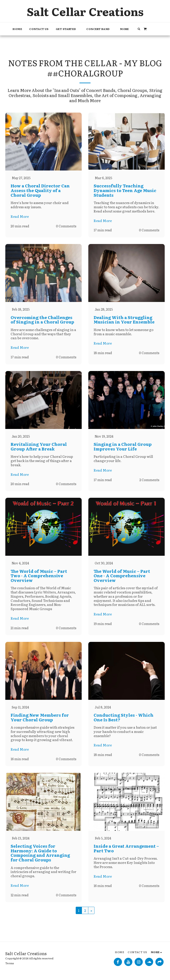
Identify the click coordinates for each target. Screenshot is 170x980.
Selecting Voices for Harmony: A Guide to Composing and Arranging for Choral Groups (40, 854)
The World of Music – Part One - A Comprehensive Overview (122, 576)
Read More (20, 217)
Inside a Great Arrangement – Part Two (126, 850)
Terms (10, 965)
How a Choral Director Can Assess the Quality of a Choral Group (40, 190)
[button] (68, 29)
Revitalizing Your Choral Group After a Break (39, 447)
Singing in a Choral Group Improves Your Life (123, 447)
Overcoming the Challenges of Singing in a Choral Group (42, 320)
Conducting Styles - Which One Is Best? (124, 719)
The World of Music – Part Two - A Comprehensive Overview (39, 576)
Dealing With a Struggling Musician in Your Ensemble (124, 320)
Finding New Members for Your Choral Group (40, 719)
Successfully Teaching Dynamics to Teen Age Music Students (125, 190)
